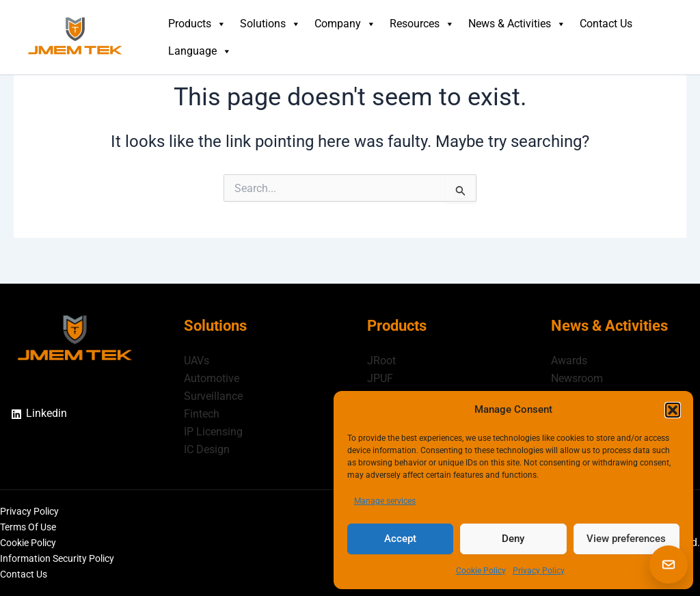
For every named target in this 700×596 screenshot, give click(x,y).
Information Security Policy (57, 558)
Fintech (202, 413)
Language (200, 51)
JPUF (380, 377)
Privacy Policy (539, 571)
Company (345, 24)
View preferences (626, 539)
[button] (673, 410)
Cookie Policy (481, 571)
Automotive (212, 377)
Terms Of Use (28, 527)
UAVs (197, 358)
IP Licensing (213, 431)
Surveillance (213, 395)
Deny (513, 539)
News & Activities (517, 24)
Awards (569, 358)
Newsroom (577, 377)
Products (197, 24)
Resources (422, 24)
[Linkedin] (39, 412)
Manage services (385, 501)
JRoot (381, 358)
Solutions (270, 24)
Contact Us (606, 24)
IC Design (207, 449)
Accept (400, 539)
